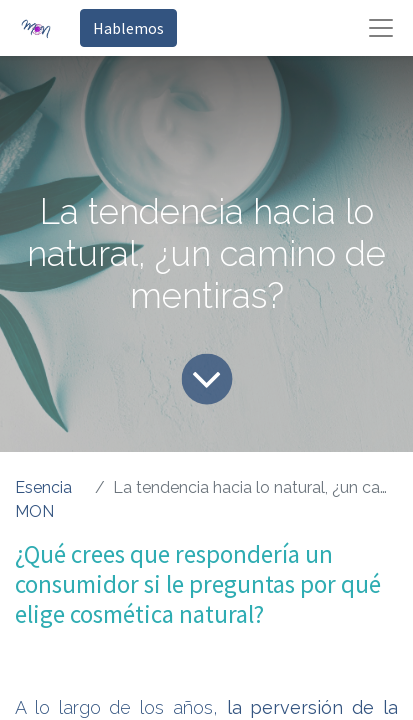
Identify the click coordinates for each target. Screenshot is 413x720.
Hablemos (128, 28)
